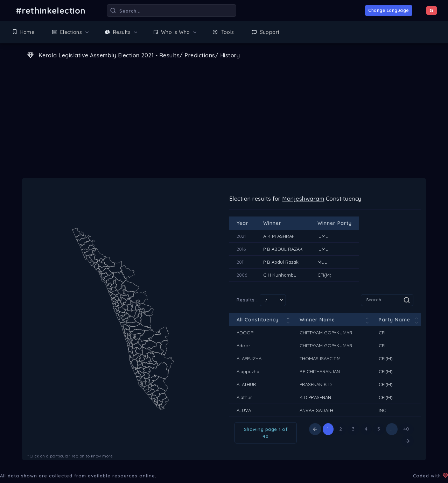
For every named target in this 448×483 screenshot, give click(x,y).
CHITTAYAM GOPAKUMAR (326, 333)
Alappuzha (248, 371)
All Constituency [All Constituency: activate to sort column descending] (258, 320)
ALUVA (244, 410)
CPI (382, 333)
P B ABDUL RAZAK (283, 249)
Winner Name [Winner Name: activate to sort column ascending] (317, 320)
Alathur (244, 397)
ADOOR (245, 333)
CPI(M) (324, 275)
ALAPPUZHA (249, 358)
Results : (261, 300)
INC (382, 410)
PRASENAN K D (316, 384)
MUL (322, 262)
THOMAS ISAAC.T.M (320, 358)
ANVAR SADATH (316, 410)
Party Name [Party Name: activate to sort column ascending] (394, 320)
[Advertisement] (224, 126)
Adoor (243, 346)
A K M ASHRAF (279, 236)
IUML (323, 236)
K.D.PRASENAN (315, 397)
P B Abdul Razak (281, 262)
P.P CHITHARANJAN (320, 371)
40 (406, 429)
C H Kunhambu (280, 275)
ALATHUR (246, 384)
